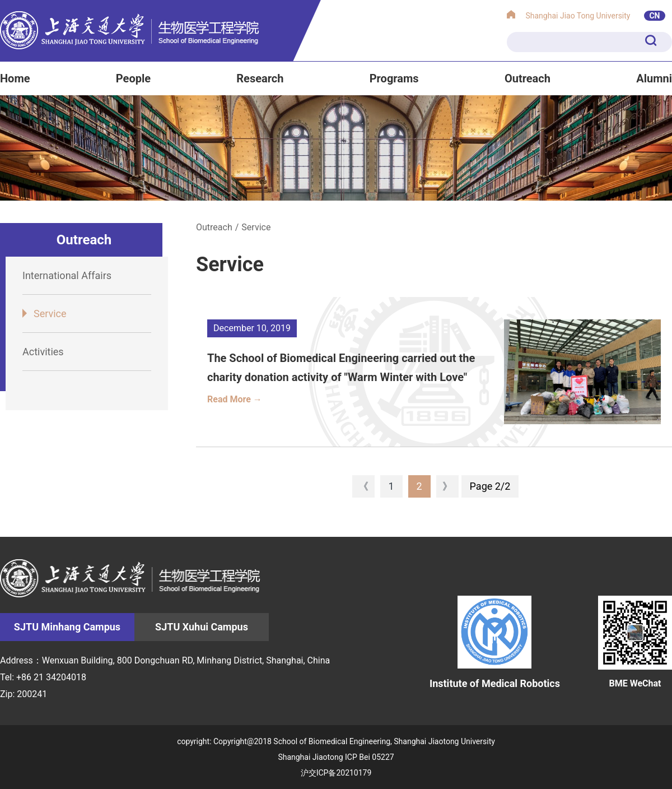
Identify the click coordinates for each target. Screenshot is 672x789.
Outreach (528, 78)
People (133, 78)
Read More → (235, 399)
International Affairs (67, 275)
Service (50, 314)
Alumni (654, 78)
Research (260, 78)
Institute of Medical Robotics (495, 642)
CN (654, 16)
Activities (43, 352)
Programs (394, 78)
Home (15, 78)
